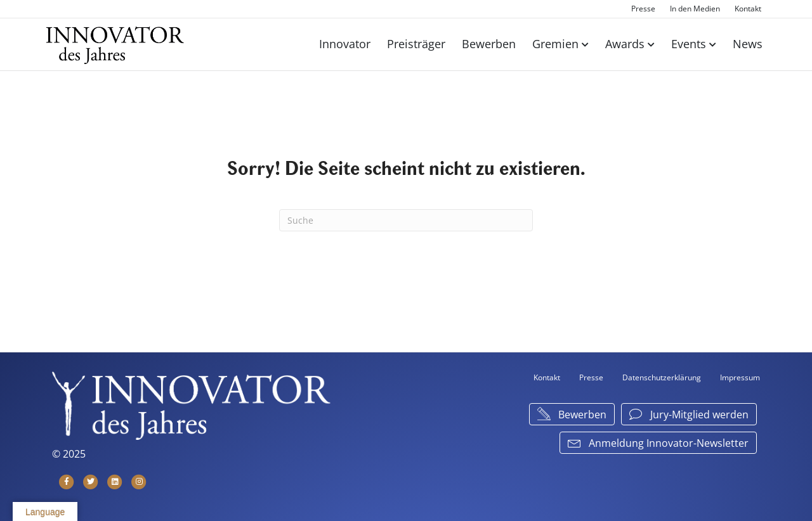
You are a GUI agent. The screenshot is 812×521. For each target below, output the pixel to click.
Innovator (345, 44)
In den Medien (695, 9)
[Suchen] (406, 220)
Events (689, 44)
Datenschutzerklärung (662, 377)
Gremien (555, 44)
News (748, 44)
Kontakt (748, 9)
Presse (643, 9)
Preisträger (416, 44)
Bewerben (489, 44)
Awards (625, 44)
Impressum (740, 377)
